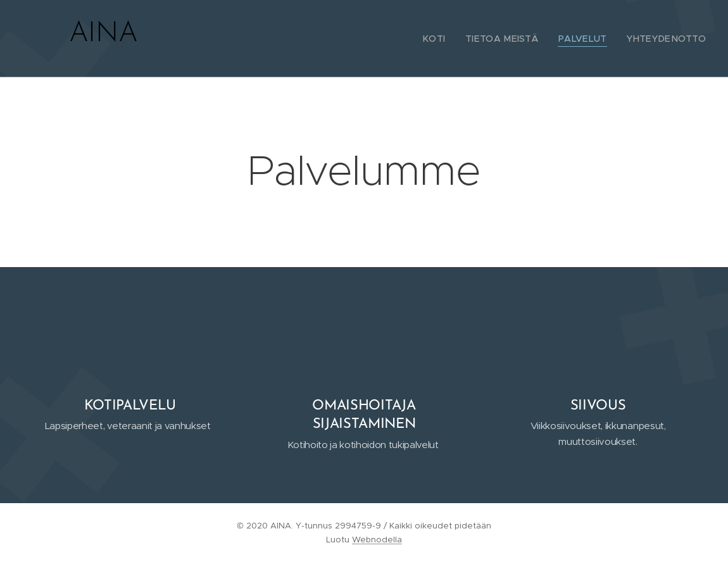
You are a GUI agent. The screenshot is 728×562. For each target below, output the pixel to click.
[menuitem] (455, 39)
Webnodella (377, 540)
